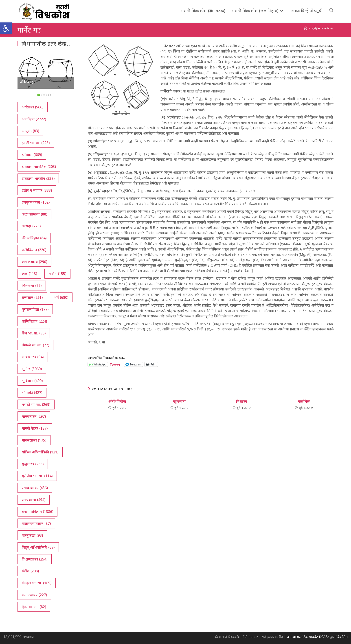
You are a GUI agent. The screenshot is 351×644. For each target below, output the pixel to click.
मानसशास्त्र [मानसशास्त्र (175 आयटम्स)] (34, 440)
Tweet (115, 364)
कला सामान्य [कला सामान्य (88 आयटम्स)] (34, 214)
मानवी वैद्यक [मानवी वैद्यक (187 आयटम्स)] (35, 428)
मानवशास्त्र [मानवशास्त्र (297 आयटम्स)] (34, 416)
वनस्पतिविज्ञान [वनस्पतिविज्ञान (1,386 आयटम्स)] (37, 512)
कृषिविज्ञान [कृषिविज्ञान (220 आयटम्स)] (34, 250)
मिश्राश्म (242, 401)
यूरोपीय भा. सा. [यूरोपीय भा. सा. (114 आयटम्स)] (37, 476)
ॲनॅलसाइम (28, 82)
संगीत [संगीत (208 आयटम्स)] (30, 571)
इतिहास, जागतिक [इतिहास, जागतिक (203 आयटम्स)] (39, 167)
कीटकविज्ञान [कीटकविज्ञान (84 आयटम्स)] (34, 238)
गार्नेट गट (329, 28)
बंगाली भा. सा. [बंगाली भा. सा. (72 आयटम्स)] (35, 345)
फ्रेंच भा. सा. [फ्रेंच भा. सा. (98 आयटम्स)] (34, 333)
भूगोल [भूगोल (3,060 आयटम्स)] (32, 369)
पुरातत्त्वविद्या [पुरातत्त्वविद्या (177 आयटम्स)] (35, 309)
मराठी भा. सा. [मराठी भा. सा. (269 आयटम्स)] (36, 404)
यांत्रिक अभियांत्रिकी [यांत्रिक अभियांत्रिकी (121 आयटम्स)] (40, 452)
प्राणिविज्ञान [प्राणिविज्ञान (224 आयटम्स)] (34, 321)
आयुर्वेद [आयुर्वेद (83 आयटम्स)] (30, 131)
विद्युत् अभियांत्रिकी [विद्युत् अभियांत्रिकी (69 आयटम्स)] (38, 547)
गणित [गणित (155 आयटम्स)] (57, 274)
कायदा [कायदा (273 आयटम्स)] (31, 226)
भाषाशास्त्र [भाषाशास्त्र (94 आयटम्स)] (33, 357)
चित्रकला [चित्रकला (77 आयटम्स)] (32, 286)
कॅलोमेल (304, 401)
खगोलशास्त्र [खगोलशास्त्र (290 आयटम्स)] (34, 262)
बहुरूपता (179, 401)
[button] (6, 28)
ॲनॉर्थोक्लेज (117, 401)
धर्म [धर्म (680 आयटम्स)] (61, 297)
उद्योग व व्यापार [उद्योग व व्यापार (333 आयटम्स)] (37, 190)
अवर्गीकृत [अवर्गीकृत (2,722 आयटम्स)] (34, 119)
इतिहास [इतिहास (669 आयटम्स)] (32, 155)
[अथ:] (306, 28)
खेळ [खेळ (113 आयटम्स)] (29, 274)
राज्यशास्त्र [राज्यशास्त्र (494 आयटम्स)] (34, 500)
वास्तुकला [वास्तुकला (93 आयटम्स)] (32, 535)
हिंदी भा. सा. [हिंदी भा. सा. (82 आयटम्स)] (34, 607)
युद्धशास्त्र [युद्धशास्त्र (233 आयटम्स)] (33, 464)
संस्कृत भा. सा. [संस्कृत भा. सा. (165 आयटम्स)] (37, 583)
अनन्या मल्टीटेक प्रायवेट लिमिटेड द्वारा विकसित (317, 637)
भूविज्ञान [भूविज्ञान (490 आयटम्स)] (32, 381)
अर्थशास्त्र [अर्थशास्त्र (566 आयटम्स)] (33, 107)
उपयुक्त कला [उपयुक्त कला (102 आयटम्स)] (36, 202)
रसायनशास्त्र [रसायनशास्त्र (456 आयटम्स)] (35, 488)
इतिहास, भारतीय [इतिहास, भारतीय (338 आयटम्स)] (38, 178)
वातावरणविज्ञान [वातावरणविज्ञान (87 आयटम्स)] (36, 523)
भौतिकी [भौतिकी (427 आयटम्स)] (32, 393)
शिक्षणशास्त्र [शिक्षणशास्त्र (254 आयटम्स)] (35, 559)
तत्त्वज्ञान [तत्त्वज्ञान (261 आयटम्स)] (32, 297)
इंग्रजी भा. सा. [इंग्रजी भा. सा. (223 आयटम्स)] (36, 143)
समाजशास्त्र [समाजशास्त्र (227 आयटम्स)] (34, 595)
